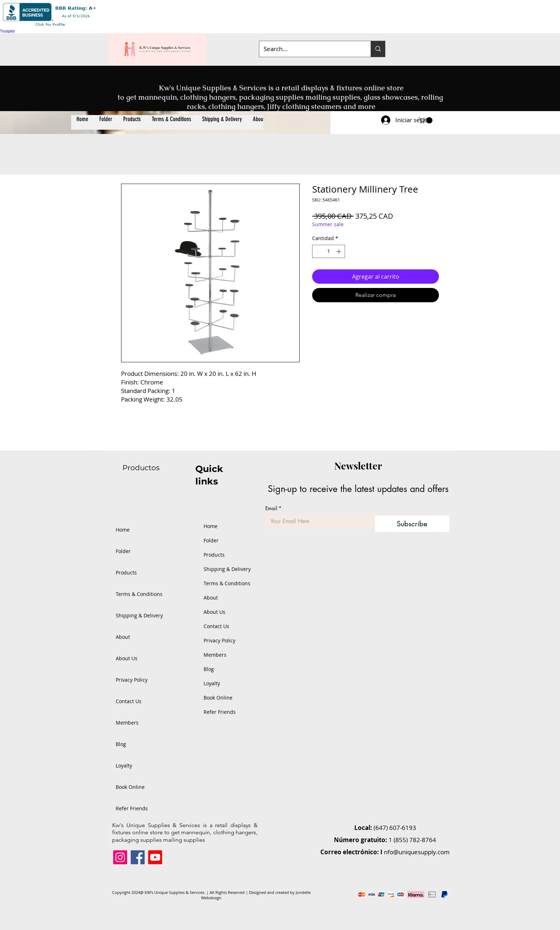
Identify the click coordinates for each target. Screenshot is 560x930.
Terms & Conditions (139, 594)
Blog (121, 744)
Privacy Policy (132, 680)
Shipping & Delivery (139, 615)
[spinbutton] (329, 251)
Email (273, 508)
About (123, 637)
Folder (123, 551)
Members (127, 723)
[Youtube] (155, 857)
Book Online (130, 787)
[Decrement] (318, 251)
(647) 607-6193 (395, 828)
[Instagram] (120, 857)
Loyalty (124, 765)
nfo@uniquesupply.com (417, 852)
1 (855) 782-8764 (412, 840)
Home (123, 530)
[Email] (317, 521)
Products (126, 573)
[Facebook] (138, 857)
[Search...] (310, 49)
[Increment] (339, 251)
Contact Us (129, 701)
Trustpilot (7, 31)
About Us (127, 658)
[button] (132, 122)
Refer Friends (132, 808)
